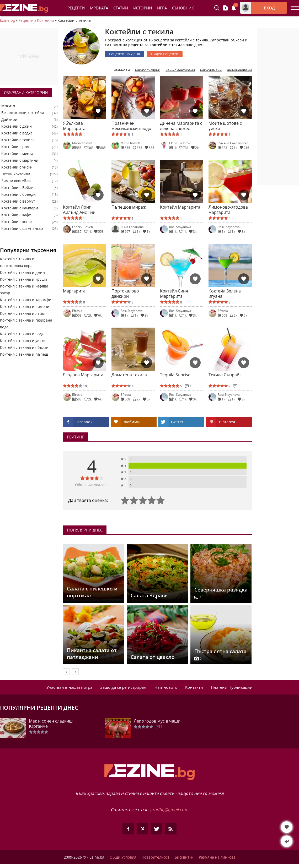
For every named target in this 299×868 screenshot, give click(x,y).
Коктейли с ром (15, 147)
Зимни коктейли (16, 181)
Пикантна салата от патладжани (92, 654)
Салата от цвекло (153, 657)
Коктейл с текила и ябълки (24, 347)
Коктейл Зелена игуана (225, 294)
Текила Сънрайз (225, 375)
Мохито (8, 106)
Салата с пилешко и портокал (92, 592)
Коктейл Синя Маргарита (174, 294)
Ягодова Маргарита (83, 375)
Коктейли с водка (17, 133)
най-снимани (211, 70)
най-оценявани (239, 70)
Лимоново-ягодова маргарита (228, 210)
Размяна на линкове (217, 857)
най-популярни (148, 70)
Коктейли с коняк (17, 222)
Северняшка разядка (221, 590)
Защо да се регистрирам (123, 687)
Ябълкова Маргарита (74, 126)
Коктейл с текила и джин (22, 272)
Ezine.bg (7, 20)
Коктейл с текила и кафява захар (24, 289)
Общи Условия (123, 857)
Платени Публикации (232, 687)
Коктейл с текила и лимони (25, 306)
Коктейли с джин (17, 126)
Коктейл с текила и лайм (22, 313)
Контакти (194, 687)
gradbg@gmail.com (169, 810)
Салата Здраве (149, 595)
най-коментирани (180, 70)
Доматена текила (129, 375)
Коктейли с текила (18, 140)
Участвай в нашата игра (69, 687)
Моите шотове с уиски (225, 126)
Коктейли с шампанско (22, 229)
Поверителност (156, 857)
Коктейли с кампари (20, 208)
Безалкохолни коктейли (23, 113)
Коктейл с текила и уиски (23, 341)
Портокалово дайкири (125, 294)
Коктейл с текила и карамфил (27, 300)
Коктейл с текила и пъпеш (24, 354)
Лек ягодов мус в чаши (157, 721)
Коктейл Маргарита (180, 207)
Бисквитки (184, 857)
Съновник (183, 8)
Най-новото (166, 687)
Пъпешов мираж (129, 207)
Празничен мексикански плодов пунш (133, 126)
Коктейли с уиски (17, 167)
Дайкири (9, 120)
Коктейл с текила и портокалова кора (17, 262)
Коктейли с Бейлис (18, 188)
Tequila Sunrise (175, 375)
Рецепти (76, 8)
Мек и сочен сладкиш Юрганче (51, 724)
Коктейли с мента (17, 154)
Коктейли (46, 20)
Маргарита (74, 291)
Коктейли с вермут (18, 201)
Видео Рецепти (165, 54)
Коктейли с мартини (20, 160)
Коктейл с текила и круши (23, 279)
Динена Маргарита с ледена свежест (181, 126)
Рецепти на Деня (125, 54)
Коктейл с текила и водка (23, 334)
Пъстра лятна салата (220, 651)
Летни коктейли (16, 174)
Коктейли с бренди (18, 194)
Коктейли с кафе (16, 215)
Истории (143, 8)
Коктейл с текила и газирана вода (26, 324)
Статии (121, 8)
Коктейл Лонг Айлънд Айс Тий (79, 210)
